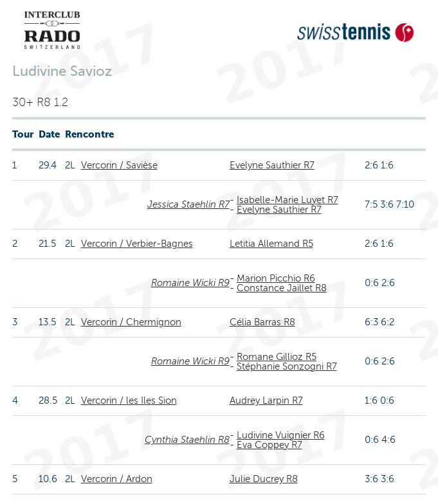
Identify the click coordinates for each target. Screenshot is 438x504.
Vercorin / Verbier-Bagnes (137, 244)
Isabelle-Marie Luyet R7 (287, 200)
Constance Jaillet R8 (282, 288)
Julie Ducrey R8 (264, 479)
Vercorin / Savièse (119, 165)
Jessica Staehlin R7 (188, 204)
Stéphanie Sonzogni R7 (287, 366)
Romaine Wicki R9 (190, 283)
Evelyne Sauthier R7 (272, 165)
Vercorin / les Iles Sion (129, 401)
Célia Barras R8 (262, 322)
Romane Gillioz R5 (277, 357)
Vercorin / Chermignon (131, 322)
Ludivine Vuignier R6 (281, 435)
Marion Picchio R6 (276, 278)
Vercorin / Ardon (117, 479)
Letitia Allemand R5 (271, 244)
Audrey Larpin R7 (266, 401)
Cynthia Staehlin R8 (187, 440)
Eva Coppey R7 (269, 445)
